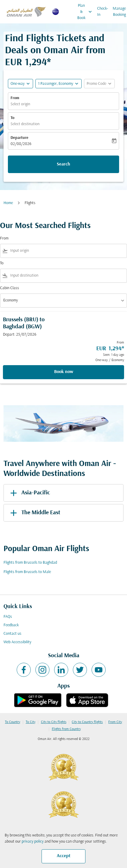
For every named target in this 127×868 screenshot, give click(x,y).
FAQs (8, 617)
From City (115, 722)
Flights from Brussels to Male (27, 572)
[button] (59, 84)
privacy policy (33, 842)
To (12, 118)
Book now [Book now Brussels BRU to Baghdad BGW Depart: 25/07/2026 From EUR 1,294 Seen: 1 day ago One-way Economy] (64, 372)
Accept (64, 856)
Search (63, 164)
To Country (13, 722)
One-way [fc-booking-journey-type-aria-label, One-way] (18, 84)
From (15, 98)
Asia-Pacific (29, 493)
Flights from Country (66, 729)
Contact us (12, 634)
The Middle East (34, 513)
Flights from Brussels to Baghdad (30, 563)
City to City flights (54, 722)
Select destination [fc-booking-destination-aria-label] (25, 124)
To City (31, 722)
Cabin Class (10, 288)
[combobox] (67, 251)
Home (8, 203)
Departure (19, 138)
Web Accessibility (17, 642)
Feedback (11, 625)
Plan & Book (86, 12)
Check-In (103, 12)
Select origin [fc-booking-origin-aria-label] (20, 104)
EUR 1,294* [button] (28, 63)
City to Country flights (87, 722)
